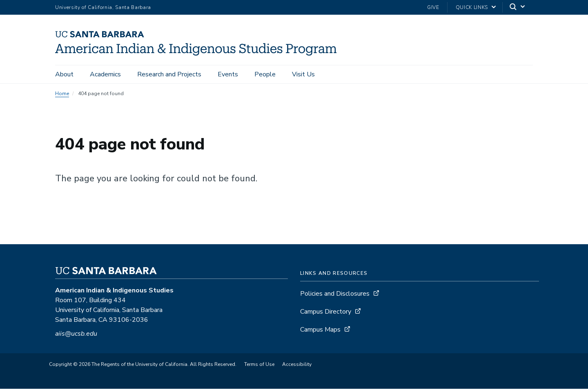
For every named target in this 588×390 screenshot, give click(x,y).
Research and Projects (169, 74)
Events (228, 74)
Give (433, 7)
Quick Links (472, 7)
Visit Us (303, 74)
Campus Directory (326, 313)
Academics (105, 74)
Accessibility (297, 365)
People (265, 74)
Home (62, 95)
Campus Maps (320, 331)
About (64, 74)
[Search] (518, 8)
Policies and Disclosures (335, 295)
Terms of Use (259, 365)
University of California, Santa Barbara (103, 7)
